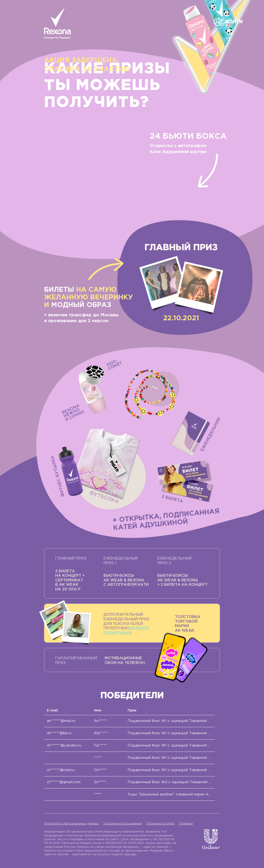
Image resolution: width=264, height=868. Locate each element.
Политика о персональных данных (71, 823)
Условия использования (123, 823)
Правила (186, 823)
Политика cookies (161, 823)
